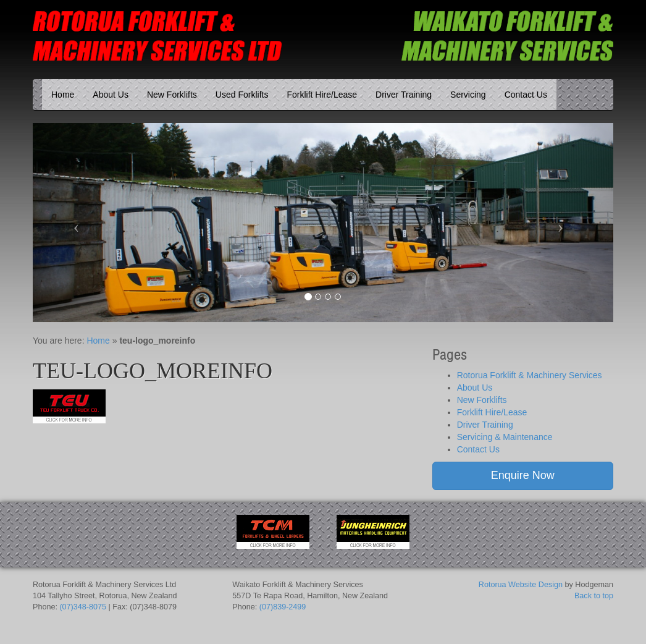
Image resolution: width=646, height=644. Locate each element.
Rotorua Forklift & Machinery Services (530, 375)
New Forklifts (172, 95)
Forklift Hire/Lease (322, 95)
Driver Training (404, 95)
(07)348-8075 (83, 607)
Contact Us (526, 95)
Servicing (468, 95)
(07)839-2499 (283, 607)
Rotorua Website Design (521, 585)
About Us (111, 95)
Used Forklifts (242, 95)
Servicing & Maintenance (505, 437)
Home (63, 95)
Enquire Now (523, 475)
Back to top (594, 596)
